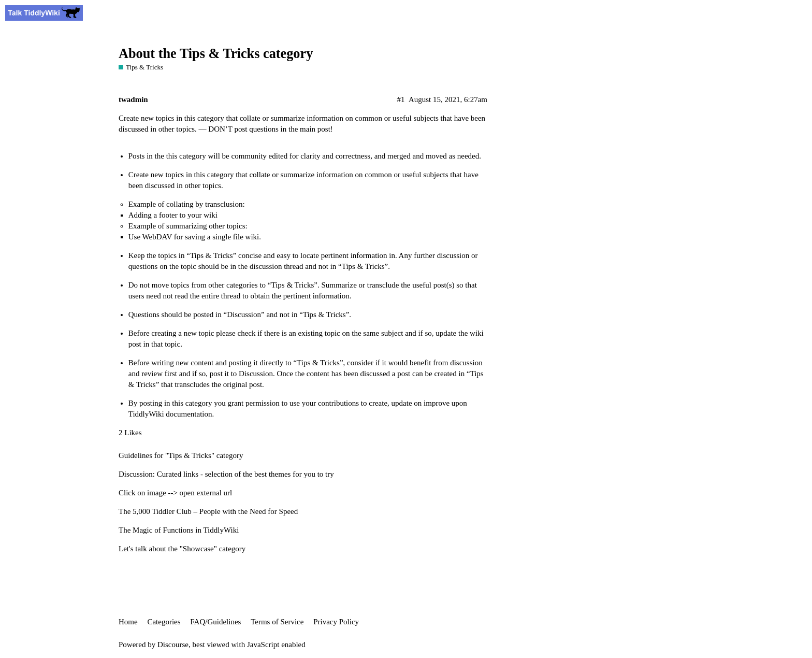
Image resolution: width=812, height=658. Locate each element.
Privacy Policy (336, 622)
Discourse (173, 645)
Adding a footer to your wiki (173, 215)
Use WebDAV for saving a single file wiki (194, 237)
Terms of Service (277, 622)
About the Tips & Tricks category (216, 54)
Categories (164, 622)
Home (128, 622)
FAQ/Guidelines (215, 622)
